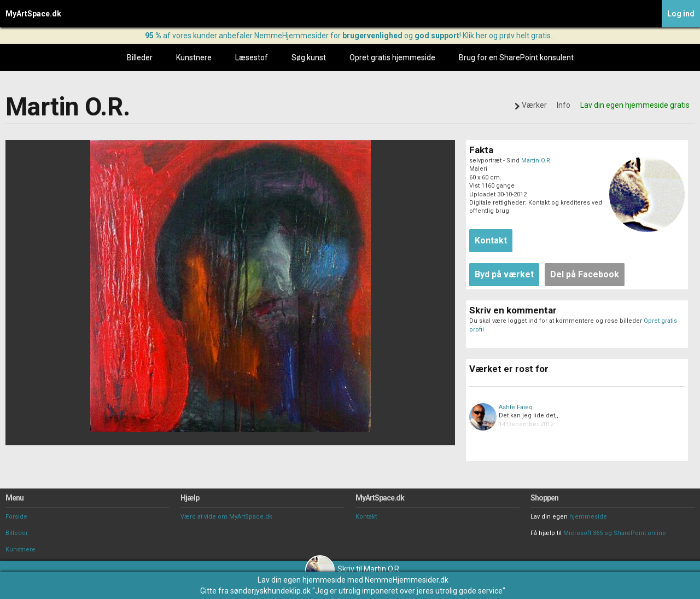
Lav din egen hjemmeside (302, 580)
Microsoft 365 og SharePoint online (615, 533)
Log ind (681, 14)
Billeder (140, 57)
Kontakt (366, 517)
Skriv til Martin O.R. (353, 569)
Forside (16, 517)
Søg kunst (309, 57)
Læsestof (252, 57)
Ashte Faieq (516, 407)
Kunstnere (194, 57)
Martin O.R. (536, 161)
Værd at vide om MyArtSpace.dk (226, 517)
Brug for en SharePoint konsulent (516, 57)
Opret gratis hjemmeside (392, 57)
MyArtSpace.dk (33, 14)
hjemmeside (588, 517)
